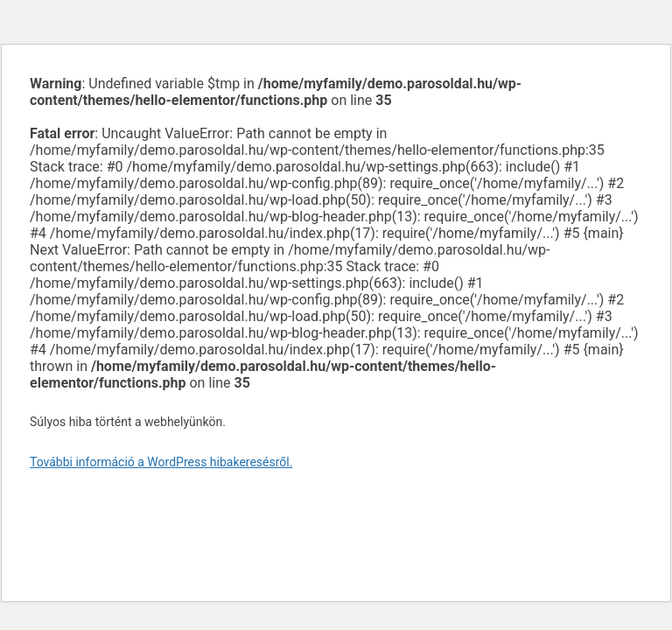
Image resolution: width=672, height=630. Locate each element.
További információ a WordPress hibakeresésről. (161, 462)
